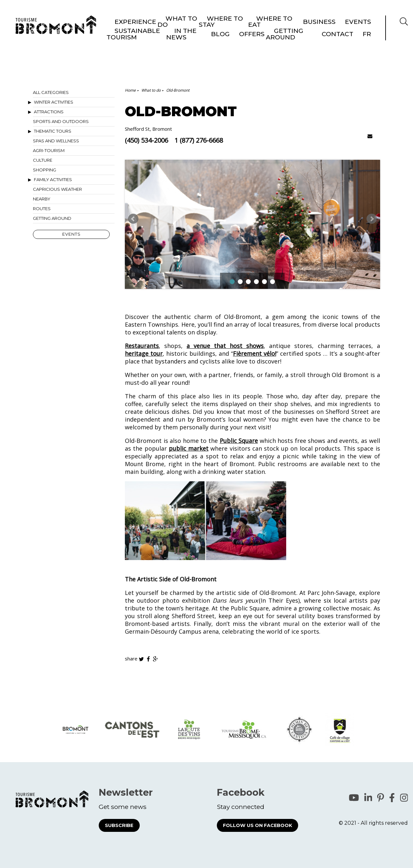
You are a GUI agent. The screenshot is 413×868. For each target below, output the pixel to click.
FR (403, 13)
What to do (177, 32)
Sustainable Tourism (231, 13)
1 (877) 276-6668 (199, 140)
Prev (133, 219)
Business (319, 32)
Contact (384, 13)
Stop (133, 275)
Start (128, 275)
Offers (319, 13)
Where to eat (270, 32)
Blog (300, 13)
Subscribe (119, 825)
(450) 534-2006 (146, 140)
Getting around (350, 13)
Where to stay (221, 32)
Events (358, 32)
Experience (135, 32)
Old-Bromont (178, 90)
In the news (274, 13)
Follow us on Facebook (257, 825)
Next (372, 219)
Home (130, 90)
